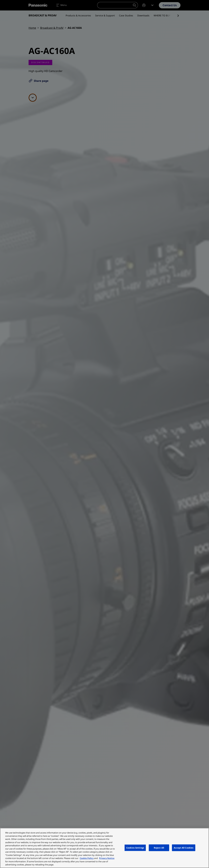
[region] (104, 848)
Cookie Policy (87, 858)
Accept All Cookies (184, 848)
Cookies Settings (135, 848)
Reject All (159, 848)
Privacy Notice (107, 858)
